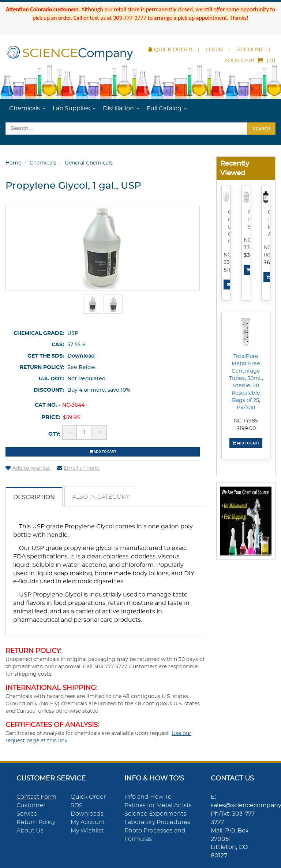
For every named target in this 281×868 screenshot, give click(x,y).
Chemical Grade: (39, 333)
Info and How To (148, 797)
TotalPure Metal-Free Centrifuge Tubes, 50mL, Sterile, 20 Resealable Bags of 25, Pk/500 (246, 382)
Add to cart (103, 451)
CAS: (58, 345)
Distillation (118, 108)
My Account (88, 822)
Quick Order (170, 50)
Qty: (54, 434)
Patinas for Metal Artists (158, 805)
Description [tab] (34, 497)
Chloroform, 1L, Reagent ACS (270, 224)
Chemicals (25, 108)
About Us (30, 831)
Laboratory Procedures (157, 822)
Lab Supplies (71, 108)
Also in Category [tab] (101, 497)
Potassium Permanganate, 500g (250, 220)
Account (250, 50)
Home (13, 163)
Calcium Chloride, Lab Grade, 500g (230, 227)
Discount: (49, 390)
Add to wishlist (28, 468)
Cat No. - (48, 405)
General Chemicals (89, 163)
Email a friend (78, 468)
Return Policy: (42, 367)
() (250, 61)
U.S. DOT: (51, 379)
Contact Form (36, 797)
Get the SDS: (46, 356)
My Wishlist (87, 831)
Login (214, 50)
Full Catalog (164, 108)
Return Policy (36, 822)
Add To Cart (246, 443)
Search (261, 129)
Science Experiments (155, 814)
